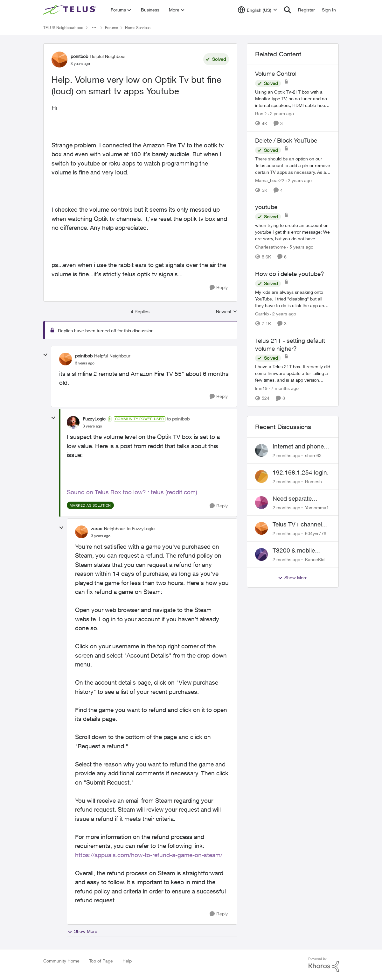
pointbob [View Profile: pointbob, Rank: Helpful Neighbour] (79, 56)
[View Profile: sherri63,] (261, 450)
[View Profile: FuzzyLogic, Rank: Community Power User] (73, 422)
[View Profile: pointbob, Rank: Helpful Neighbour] (59, 60)
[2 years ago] (281, 113)
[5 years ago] (300, 247)
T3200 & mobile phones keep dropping (294, 551)
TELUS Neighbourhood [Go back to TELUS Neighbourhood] (63, 28)
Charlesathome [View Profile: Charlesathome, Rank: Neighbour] (271, 247)
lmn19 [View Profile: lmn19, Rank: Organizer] (261, 388)
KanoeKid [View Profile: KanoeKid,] (315, 559)
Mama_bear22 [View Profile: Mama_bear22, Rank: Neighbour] (270, 180)
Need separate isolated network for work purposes (299, 499)
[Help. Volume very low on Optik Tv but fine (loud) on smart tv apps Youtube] (85, 363)
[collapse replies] (45, 355)
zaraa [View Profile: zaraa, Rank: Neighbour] (97, 529)
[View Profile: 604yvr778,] (261, 528)
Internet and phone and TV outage (298, 447)
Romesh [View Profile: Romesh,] (313, 481)
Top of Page (101, 961)
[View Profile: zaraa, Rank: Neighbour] (81, 532)
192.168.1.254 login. (301, 472)
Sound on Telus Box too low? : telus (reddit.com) (132, 492)
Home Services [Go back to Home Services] (138, 28)
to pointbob (178, 419)
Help (127, 961)
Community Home (61, 961)
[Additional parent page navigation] (94, 28)
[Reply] (219, 288)
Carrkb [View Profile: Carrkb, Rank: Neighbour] (262, 314)
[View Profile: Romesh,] (261, 476)
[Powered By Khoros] (324, 965)
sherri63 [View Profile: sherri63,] (313, 455)
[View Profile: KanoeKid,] (261, 554)
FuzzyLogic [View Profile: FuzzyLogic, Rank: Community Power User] (94, 419)
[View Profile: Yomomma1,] (261, 503)
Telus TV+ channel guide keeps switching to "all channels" (297, 525)
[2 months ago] (286, 455)
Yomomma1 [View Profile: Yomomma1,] (317, 507)
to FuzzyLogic (141, 529)
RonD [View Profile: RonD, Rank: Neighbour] (261, 113)
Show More (82, 931)
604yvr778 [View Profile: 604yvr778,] (316, 533)
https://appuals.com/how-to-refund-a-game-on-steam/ (149, 855)
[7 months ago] (284, 388)
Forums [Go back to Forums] (111, 28)
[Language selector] (257, 10)
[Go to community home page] (71, 10)
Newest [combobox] (227, 312)
